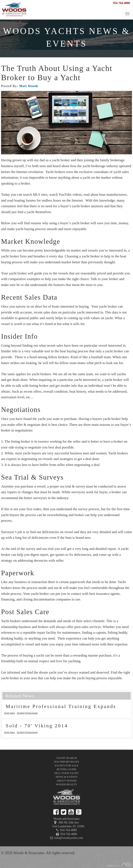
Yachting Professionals (27, 713)
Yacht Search (66, 758)
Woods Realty (67, 784)
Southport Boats (66, 762)
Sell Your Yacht (66, 773)
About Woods (66, 781)
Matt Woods (29, 86)
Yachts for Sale (67, 765)
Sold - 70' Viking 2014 (37, 726)
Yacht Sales (9, 713)
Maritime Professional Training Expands (61, 706)
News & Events (66, 777)
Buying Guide (66, 769)
